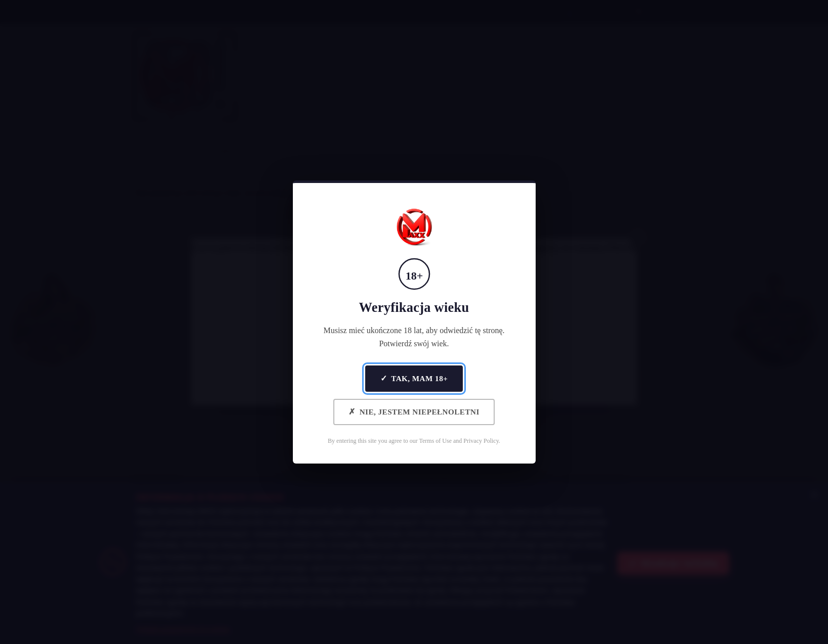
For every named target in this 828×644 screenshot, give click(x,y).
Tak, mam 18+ (414, 378)
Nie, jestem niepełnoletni (414, 412)
